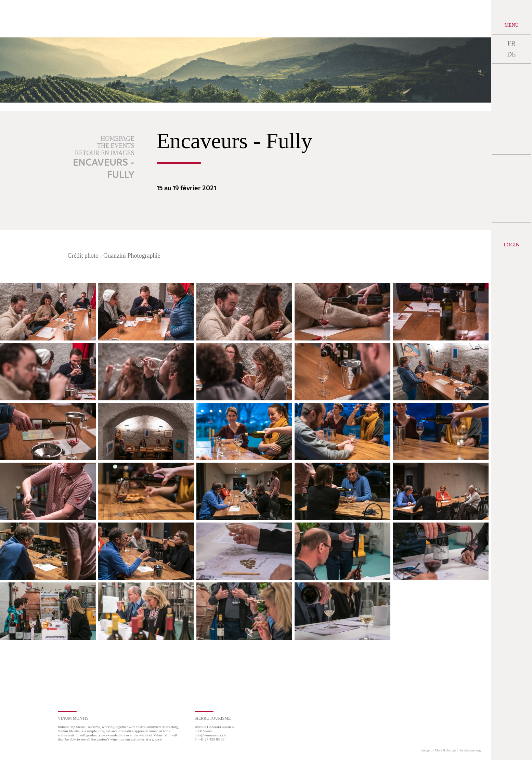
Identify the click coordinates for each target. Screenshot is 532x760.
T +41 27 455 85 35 (210, 739)
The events (116, 146)
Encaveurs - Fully (104, 169)
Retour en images (105, 153)
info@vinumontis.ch (210, 735)
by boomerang (470, 750)
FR (511, 43)
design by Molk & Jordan (438, 750)
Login (512, 245)
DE (511, 54)
